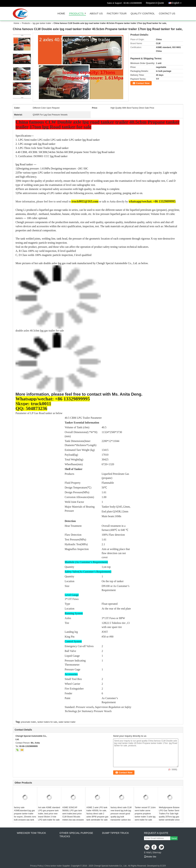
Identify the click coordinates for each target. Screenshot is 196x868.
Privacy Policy (37, 866)
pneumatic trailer (29, 722)
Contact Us (167, 14)
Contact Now (143, 83)
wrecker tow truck (31, 833)
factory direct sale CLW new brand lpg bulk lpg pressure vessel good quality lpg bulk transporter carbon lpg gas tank (121, 815)
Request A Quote (155, 3)
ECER (163, 866)
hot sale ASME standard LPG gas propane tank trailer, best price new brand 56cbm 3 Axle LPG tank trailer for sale (49, 814)
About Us (96, 14)
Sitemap (157, 852)
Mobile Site (150, 857)
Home (61, 14)
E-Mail (147, 852)
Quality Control (143, 14)
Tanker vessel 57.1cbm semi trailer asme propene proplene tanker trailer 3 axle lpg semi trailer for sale (145, 814)
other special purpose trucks (76, 835)
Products (76, 14)
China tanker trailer (53, 866)
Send (174, 838)
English (177, 2)
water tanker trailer (67, 722)
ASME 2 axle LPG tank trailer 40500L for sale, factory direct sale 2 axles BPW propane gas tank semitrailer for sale (97, 814)
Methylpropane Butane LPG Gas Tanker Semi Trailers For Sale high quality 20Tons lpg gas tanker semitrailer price (169, 814)
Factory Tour (117, 14)
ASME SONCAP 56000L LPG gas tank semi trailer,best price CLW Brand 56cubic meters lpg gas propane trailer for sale (73, 815)
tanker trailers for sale (47, 722)
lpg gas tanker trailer (42, 23)
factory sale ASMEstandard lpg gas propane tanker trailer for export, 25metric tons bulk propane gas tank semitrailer (25, 815)
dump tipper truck (116, 833)
